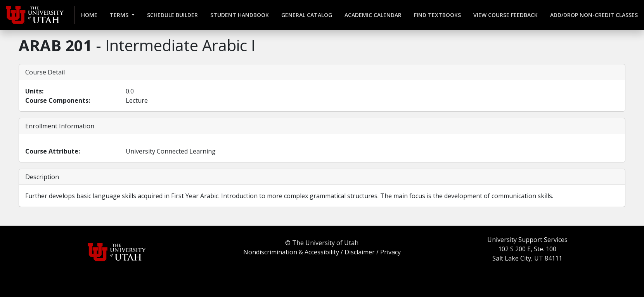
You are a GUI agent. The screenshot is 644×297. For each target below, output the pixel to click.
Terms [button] (120, 15)
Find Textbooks (437, 15)
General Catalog (307, 15)
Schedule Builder (172, 15)
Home (89, 15)
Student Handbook (240, 15)
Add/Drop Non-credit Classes (594, 15)
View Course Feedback (506, 15)
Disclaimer (360, 252)
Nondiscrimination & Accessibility (291, 252)
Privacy (390, 252)
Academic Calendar (373, 15)
